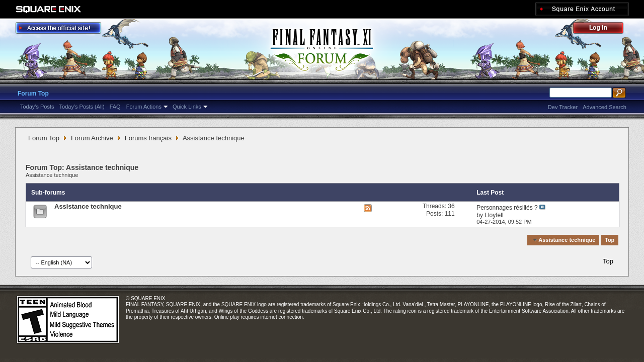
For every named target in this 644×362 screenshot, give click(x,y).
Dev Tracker (563, 107)
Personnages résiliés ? (507, 208)
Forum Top (33, 94)
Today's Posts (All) (82, 107)
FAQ (115, 107)
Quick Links (187, 107)
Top (610, 240)
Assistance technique (52, 175)
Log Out (603, 29)
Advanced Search (605, 107)
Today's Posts (37, 107)
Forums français (148, 138)
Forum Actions (144, 107)
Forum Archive (92, 138)
